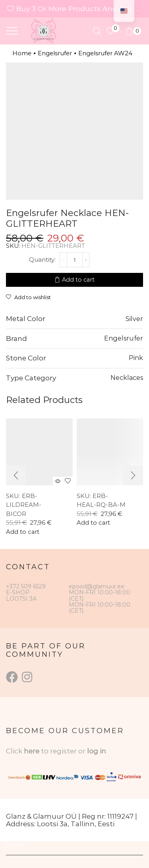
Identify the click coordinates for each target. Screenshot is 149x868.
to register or (64, 751)
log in (97, 751)
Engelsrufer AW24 (105, 53)
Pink (136, 358)
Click (15, 751)
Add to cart (78, 280)
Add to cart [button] (23, 532)
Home (22, 53)
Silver (134, 319)
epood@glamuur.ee (97, 586)
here (32, 751)
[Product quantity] (75, 260)
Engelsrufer (55, 53)
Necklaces (127, 378)
